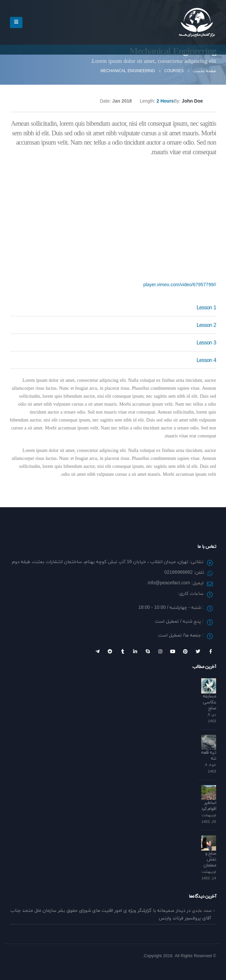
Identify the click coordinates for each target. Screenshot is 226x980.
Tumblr (123, 651)
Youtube (173, 651)
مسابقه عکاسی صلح (210, 702)
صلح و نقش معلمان (210, 859)
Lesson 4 (206, 361)
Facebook (210, 651)
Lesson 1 (206, 308)
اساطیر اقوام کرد (209, 806)
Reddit (110, 651)
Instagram (160, 651)
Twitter (198, 651)
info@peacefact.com (169, 583)
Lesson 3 (206, 343)
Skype (148, 651)
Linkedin (135, 651)
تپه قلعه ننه (209, 756)
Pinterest (185, 651)
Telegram (97, 651)
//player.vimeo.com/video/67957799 (180, 285)
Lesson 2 (206, 326)
